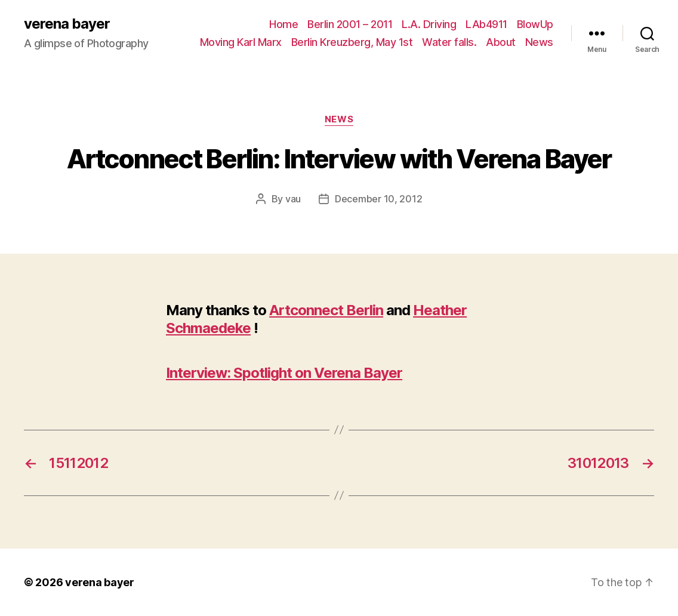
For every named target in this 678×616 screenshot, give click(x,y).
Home (283, 24)
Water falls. (449, 42)
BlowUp (535, 24)
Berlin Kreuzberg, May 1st (352, 42)
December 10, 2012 (378, 199)
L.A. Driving (429, 24)
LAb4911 (486, 24)
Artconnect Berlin (326, 310)
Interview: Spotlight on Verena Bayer (284, 373)
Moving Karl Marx (241, 42)
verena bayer (67, 24)
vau (293, 199)
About (501, 42)
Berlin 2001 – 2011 (350, 24)
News (539, 42)
